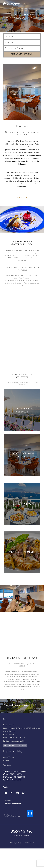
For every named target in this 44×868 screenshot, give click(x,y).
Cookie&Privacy (9, 777)
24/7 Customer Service (14, 800)
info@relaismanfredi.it (19, 791)
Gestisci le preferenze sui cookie (15, 765)
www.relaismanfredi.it (14, 761)
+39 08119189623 (15, 794)
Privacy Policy (16, 862)
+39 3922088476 (19, 797)
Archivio (6, 780)
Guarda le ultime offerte (16, 725)
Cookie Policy (29, 862)
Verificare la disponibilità (22, 54)
